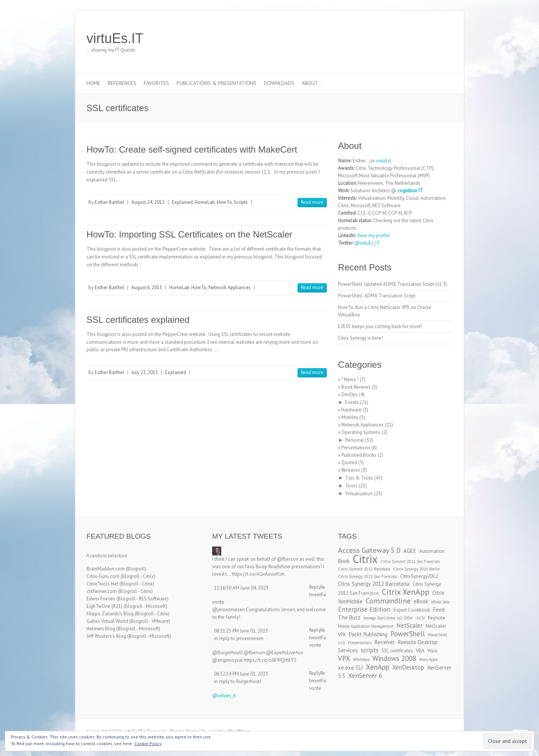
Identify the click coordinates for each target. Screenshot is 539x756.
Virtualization (359, 494)
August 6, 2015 (147, 287)
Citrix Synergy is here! (360, 338)
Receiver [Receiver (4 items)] (385, 642)
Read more (312, 202)
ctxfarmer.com (102, 591)
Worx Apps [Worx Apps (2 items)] (428, 659)
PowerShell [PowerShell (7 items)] (408, 634)
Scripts (241, 202)
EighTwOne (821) (104, 606)
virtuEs (383, 161)
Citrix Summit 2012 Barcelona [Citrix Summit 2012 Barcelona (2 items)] (364, 569)
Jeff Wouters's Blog (106, 636)
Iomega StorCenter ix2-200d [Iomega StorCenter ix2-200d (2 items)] (388, 618)
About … (313, 83)
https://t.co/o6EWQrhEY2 (270, 660)
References (122, 83)
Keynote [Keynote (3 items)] (436, 618)
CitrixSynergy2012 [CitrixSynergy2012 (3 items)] (419, 576)
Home (93, 83)
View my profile (373, 235)
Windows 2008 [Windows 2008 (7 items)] (394, 658)
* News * (350, 379)
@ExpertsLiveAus (285, 653)
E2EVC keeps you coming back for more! (380, 326)
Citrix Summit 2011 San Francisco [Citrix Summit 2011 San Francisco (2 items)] (410, 561)
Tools (351, 486)
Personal (354, 440)
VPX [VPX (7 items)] (344, 658)
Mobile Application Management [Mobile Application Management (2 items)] (366, 626)
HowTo (224, 202)
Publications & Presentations (217, 83)
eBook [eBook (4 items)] (421, 601)
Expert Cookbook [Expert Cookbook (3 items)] (412, 610)
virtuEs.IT (115, 38)
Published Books (359, 455)
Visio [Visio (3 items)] (433, 651)
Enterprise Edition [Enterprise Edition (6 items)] (364, 609)
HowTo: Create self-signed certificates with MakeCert (192, 149)
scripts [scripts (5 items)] (370, 650)
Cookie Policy (148, 743)
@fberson (288, 559)
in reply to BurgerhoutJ (238, 681)
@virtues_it (224, 696)
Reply (315, 587)
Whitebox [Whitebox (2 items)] (361, 659)
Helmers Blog (101, 629)
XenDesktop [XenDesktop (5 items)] (408, 667)
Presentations (356, 448)
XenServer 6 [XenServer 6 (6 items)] (365, 675)
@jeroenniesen (229, 610)
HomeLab (205, 202)
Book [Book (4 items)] (344, 561)
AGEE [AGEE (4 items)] (410, 551)
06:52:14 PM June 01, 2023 (241, 674)
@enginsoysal (228, 660)
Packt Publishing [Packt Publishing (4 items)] (368, 634)
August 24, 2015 (148, 202)
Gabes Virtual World (107, 621)
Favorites (156, 83)
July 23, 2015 (145, 372)
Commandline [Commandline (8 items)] (388, 601)
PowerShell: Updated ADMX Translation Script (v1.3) (392, 284)
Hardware (351, 410)
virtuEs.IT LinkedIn (423, 39)
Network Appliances (230, 287)
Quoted (349, 463)
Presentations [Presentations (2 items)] (360, 643)
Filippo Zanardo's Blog (110, 614)
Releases (351, 470)
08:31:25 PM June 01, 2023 (241, 631)
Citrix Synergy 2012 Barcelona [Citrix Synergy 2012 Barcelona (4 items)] (374, 584)
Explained (182, 202)
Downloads (279, 83)
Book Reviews (356, 387)
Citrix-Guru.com (103, 576)
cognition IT (410, 191)
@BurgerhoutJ (227, 653)
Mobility (350, 417)
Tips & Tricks (359, 478)
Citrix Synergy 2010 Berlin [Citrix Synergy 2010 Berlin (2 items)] (417, 569)
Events (352, 402)
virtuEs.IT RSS (434, 39)
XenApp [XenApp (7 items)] (378, 667)
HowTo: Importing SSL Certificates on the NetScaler (189, 234)
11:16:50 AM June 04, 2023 (241, 588)
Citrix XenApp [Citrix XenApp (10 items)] (406, 592)
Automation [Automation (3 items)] (432, 551)
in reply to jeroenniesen (239, 638)
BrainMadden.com (106, 569)
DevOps (350, 394)
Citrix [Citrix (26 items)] (365, 559)
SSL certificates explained (138, 320)
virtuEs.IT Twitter (411, 39)
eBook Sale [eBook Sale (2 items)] (440, 602)
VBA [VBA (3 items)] (420, 651)
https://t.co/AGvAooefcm (258, 574)
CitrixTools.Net (102, 584)
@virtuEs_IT (367, 243)
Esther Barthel (109, 202)
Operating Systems (361, 432)
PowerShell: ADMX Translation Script (377, 296)
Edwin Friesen (101, 599)
